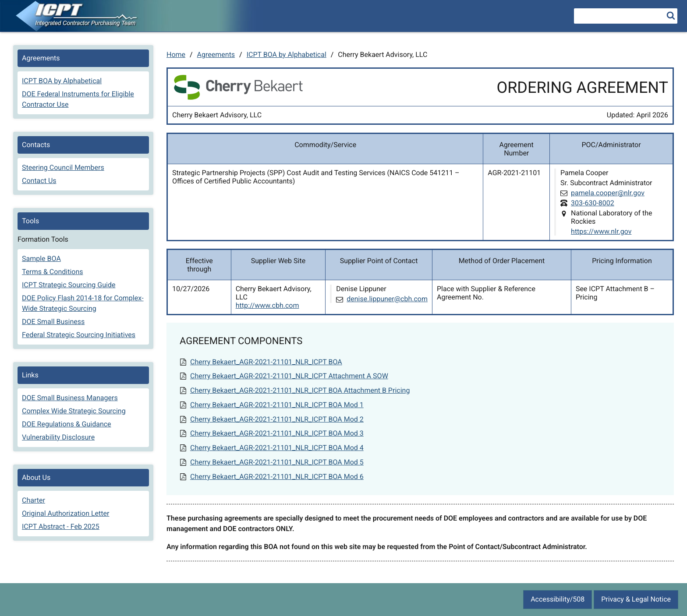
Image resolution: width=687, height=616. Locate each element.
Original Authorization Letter (66, 513)
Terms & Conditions (53, 272)
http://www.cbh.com (267, 305)
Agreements (216, 55)
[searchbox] (626, 16)
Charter (34, 500)
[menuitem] (83, 82)
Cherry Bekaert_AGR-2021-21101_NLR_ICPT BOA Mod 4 (277, 448)
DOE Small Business (53, 322)
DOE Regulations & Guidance (67, 424)
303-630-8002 (593, 203)
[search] (671, 15)
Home (176, 55)
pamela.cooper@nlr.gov (608, 193)
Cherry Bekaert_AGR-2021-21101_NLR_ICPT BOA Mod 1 (277, 405)
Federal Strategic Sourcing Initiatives (79, 335)
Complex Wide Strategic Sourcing (74, 411)
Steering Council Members (63, 167)
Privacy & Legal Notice (636, 599)
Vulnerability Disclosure (58, 437)
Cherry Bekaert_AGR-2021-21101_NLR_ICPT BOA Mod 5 (277, 462)
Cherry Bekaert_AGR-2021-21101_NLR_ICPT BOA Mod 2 (277, 419)
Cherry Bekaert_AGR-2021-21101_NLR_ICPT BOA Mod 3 (277, 433)
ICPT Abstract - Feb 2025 (61, 526)
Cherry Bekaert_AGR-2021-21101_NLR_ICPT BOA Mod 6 (277, 477)
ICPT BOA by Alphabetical (287, 55)
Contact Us (39, 181)
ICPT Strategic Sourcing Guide (69, 285)
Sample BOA (41, 259)
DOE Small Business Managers (70, 398)
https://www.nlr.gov (601, 231)
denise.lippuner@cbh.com (387, 299)
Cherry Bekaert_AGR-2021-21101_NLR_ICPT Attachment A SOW (289, 376)
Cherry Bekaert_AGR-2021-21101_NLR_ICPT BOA (266, 362)
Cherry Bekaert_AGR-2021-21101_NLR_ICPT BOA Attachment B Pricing (300, 390)
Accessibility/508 (558, 599)
